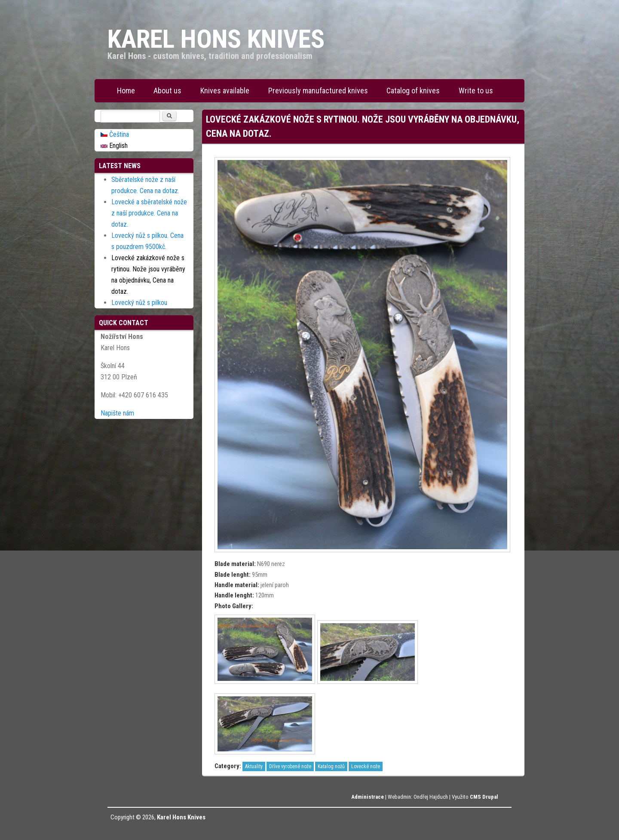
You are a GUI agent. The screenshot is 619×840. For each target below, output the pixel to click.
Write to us (476, 91)
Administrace (368, 797)
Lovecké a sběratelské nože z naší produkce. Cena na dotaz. (149, 213)
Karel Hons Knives (181, 817)
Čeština (115, 134)
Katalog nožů (331, 766)
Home (126, 91)
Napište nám (117, 413)
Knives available (225, 91)
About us (167, 91)
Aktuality (254, 766)
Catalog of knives (413, 91)
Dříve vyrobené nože (290, 766)
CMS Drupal (484, 797)
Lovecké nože (366, 766)
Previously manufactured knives (318, 91)
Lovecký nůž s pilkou (139, 303)
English (114, 146)
